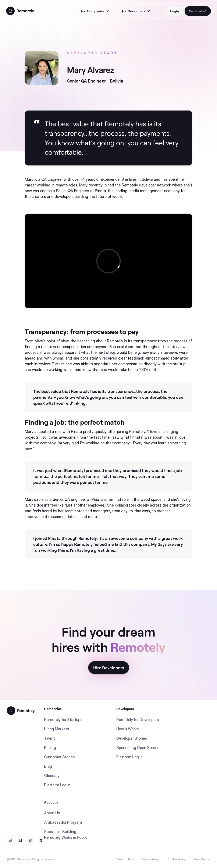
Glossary (52, 776)
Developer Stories (132, 738)
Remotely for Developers (138, 720)
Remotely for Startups (63, 720)
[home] (20, 11)
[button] (95, 11)
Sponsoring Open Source (138, 748)
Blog (48, 766)
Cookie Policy (176, 859)
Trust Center (202, 859)
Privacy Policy (150, 859)
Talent (49, 738)
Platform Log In (57, 785)
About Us (52, 813)
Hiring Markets (57, 729)
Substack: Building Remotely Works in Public (66, 834)
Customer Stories (59, 757)
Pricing (50, 748)
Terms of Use (125, 859)
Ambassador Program (63, 822)
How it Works (128, 729)
